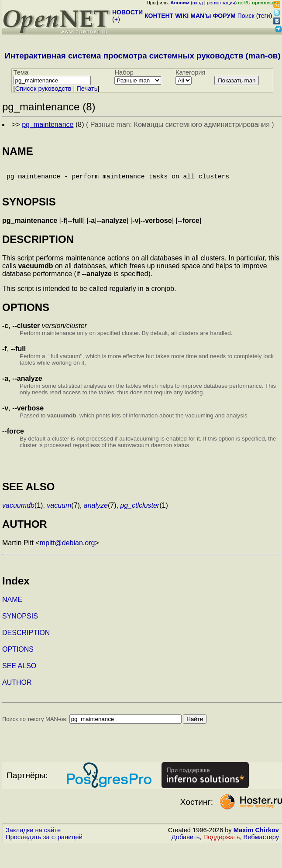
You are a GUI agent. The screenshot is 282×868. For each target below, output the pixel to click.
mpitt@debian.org (67, 548)
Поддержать (222, 842)
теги (264, 16)
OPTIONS (18, 654)
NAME (12, 605)
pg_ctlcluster (140, 511)
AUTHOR (17, 688)
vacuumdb (18, 511)
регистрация (221, 3)
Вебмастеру (261, 842)
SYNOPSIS (20, 621)
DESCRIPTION (26, 638)
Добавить (186, 842)
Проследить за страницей (44, 842)
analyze (96, 511)
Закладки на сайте (33, 835)
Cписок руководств (43, 89)
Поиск (246, 16)
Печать (87, 89)
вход (198, 3)
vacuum (59, 511)
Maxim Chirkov (256, 835)
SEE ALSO (19, 671)
